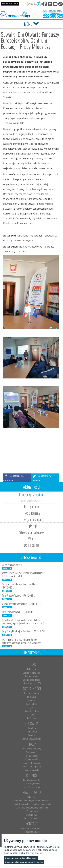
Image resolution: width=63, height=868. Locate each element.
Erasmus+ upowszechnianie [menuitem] (32, 739)
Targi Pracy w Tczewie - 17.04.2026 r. (18, 596)
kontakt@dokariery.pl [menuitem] (32, 832)
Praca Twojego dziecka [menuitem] (32, 783)
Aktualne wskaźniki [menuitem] (32, 770)
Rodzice (32, 775)
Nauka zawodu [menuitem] (32, 732)
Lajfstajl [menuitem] (32, 707)
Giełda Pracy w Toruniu (12, 565)
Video (32, 538)
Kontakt (32, 823)
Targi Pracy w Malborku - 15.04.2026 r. (19, 612)
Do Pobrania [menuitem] (32, 718)
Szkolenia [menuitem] (32, 735)
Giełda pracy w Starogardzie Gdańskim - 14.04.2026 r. (19, 586)
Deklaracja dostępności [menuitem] (32, 680)
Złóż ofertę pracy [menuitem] (32, 811)
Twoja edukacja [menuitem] (32, 704)
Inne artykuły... (31, 652)
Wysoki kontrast (10, 4)
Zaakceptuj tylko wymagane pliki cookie (24, 862)
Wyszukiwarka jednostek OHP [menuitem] (32, 828)
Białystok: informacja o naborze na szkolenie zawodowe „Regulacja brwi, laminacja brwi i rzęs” (23, 622)
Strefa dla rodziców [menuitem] (32, 711)
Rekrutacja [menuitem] (32, 728)
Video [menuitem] (32, 715)
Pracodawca (32, 792)
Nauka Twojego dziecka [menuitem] (32, 780)
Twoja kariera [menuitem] (32, 700)
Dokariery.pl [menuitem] (32, 669)
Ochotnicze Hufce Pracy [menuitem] (32, 673)
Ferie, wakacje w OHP (32, 501)
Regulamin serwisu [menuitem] (32, 676)
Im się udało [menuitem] (32, 697)
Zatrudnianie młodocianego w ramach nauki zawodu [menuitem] (32, 800)
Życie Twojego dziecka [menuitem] (32, 787)
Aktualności (32, 689)
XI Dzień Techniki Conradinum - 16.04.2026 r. (21, 604)
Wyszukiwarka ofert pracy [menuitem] (32, 749)
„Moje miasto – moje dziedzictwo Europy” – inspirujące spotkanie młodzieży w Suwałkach (21, 641)
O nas (32, 664)
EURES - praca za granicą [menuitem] (32, 766)
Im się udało (31, 507)
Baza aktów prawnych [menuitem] (32, 818)
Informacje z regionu (32, 495)
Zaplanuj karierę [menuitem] (32, 756)
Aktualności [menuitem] (32, 797)
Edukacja (32, 723)
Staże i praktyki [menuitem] (32, 815)
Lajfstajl (31, 526)
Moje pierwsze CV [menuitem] (32, 759)
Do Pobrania (31, 545)
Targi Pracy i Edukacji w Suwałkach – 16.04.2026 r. (24, 631)
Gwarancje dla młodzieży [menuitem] (32, 763)
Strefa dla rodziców (32, 532)
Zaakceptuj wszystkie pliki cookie (21, 858)
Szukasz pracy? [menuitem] (32, 752)
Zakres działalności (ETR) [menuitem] (32, 683)
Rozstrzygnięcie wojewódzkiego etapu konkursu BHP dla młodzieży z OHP (22, 575)
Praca (32, 744)
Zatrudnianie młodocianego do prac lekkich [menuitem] (32, 808)
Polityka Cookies (35, 853)
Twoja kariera (31, 513)
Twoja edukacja (31, 519)
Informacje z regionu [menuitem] (32, 693)
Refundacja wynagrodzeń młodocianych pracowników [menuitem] (32, 804)
